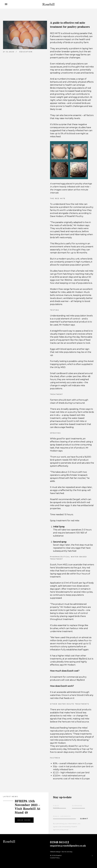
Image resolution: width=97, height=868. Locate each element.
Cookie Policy (55, 858)
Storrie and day (67, 852)
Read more (24, 820)
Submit (84, 819)
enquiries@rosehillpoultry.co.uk (68, 846)
